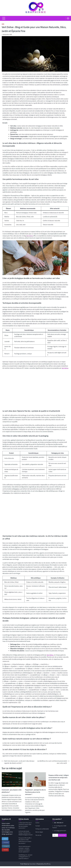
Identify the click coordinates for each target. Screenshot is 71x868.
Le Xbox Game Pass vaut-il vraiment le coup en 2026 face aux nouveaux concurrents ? (25, 825)
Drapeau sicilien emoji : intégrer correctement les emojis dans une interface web (59, 778)
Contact (38, 823)
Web (3, 24)
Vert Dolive (30, 236)
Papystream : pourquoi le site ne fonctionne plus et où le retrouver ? (35, 792)
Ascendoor (33, 866)
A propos (38, 826)
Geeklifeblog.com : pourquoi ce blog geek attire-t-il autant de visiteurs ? (26, 858)
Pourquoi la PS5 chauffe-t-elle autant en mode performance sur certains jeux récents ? (25, 842)
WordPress (47, 866)
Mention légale (39, 832)
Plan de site (38, 835)
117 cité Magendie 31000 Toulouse (58, 827)
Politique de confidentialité (42, 829)
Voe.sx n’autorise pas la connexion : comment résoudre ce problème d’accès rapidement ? (25, 851)
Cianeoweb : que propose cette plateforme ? (12, 791)
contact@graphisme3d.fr (59, 832)
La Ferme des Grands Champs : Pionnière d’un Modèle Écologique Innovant (25, 834)
